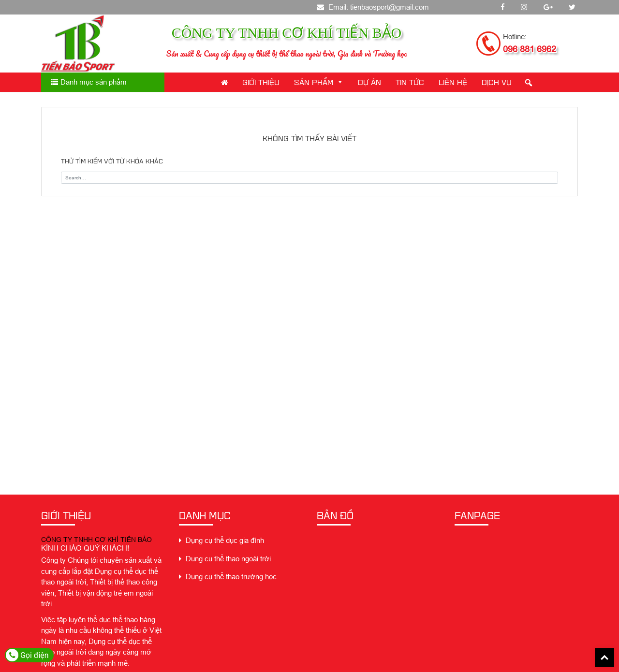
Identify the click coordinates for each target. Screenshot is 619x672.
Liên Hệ (453, 82)
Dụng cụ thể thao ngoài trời (225, 559)
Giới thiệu (261, 82)
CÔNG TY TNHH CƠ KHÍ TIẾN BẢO (96, 540)
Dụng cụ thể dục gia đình (221, 540)
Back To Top (604, 657)
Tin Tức (410, 82)
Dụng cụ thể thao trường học (228, 577)
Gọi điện (27, 655)
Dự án (369, 82)
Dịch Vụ (497, 82)
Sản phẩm (319, 82)
